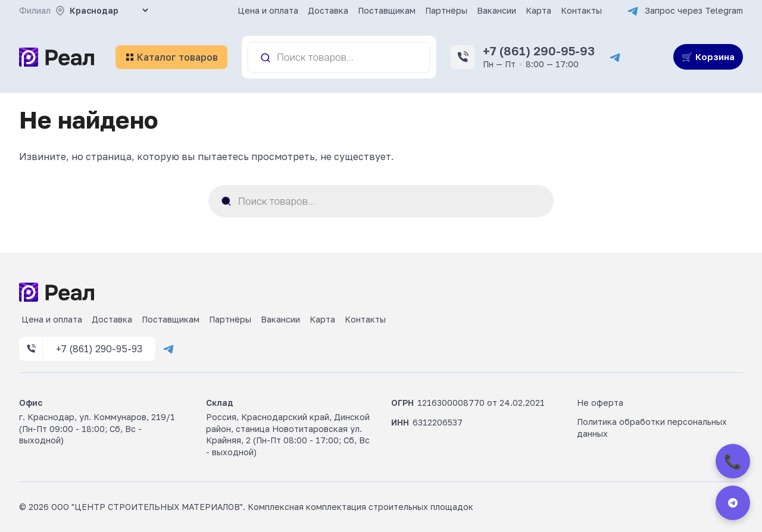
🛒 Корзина (708, 57)
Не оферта (600, 403)
